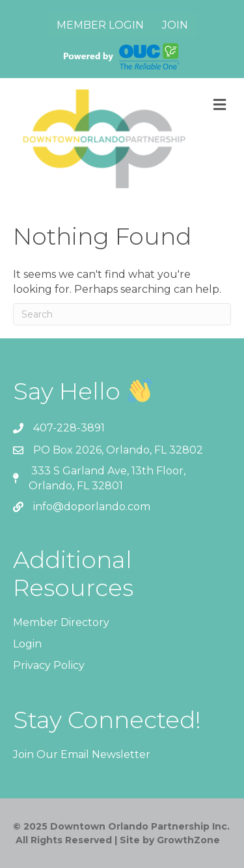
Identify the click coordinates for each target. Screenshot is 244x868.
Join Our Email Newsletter (82, 754)
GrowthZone (188, 840)
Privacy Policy (49, 665)
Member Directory (61, 622)
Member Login (100, 25)
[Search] (122, 314)
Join (175, 25)
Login (27, 644)
